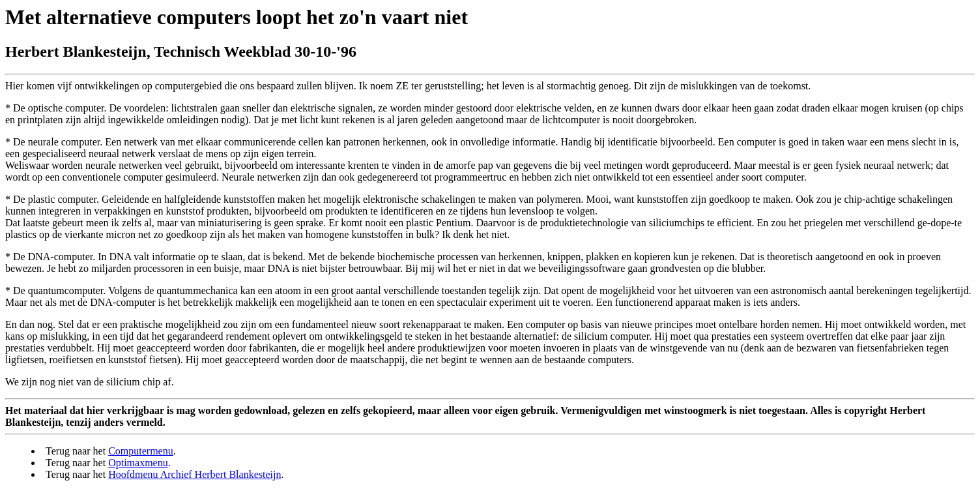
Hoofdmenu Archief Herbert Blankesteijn (195, 474)
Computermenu (141, 451)
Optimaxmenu (138, 463)
